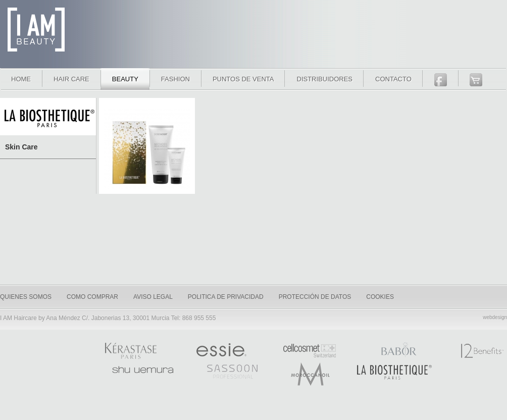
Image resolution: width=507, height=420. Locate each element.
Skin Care (21, 147)
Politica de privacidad (226, 297)
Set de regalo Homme (147, 149)
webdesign (495, 317)
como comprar (92, 297)
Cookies (380, 297)
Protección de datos (315, 297)
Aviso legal (153, 297)
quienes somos (26, 297)
